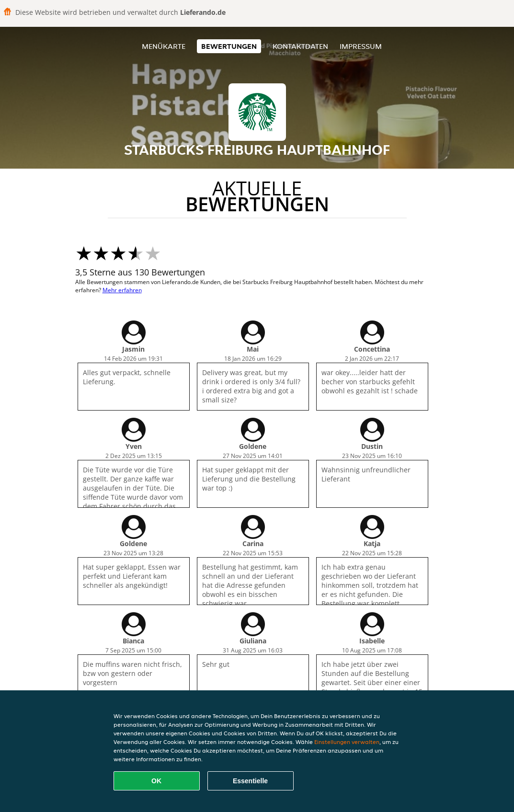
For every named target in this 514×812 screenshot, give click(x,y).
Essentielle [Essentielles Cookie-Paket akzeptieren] (250, 781)
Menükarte (164, 46)
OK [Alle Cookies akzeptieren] (156, 781)
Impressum (361, 46)
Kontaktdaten (300, 46)
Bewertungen (229, 46)
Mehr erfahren (122, 290)
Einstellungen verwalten (347, 742)
